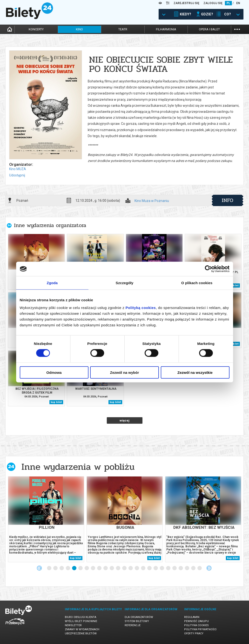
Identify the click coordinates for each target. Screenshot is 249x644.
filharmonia (166, 29)
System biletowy (137, 621)
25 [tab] (200, 568)
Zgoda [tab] (52, 283)
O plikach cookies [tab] (197, 283)
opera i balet (209, 29)
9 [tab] (100, 568)
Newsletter (73, 625)
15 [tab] (137, 568)
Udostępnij (17, 175)
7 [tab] (87, 568)
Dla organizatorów (139, 617)
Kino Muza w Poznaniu (152, 201)
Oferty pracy (194, 634)
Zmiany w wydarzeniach (82, 629)
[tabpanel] (46, 519)
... (237, 29)
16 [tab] (143, 568)
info (228, 200)
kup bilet (233, 285)
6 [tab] (81, 568)
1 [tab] (49, 568)
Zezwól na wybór (124, 372)
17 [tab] (150, 568)
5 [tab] (74, 568)
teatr (123, 29)
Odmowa (54, 372)
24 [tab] (194, 568)
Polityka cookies (196, 625)
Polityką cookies (141, 307)
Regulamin (192, 617)
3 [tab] (62, 568)
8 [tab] (93, 568)
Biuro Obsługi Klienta (81, 617)
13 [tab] (125, 568)
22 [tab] (181, 568)
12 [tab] (118, 568)
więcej (124, 420)
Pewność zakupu (196, 621)
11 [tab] (112, 568)
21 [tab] (175, 568)
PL (228, 3)
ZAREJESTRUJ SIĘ (186, 3)
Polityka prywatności (200, 629)
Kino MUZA (18, 169)
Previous (39, 568)
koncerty (36, 29)
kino (79, 29)
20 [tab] (168, 568)
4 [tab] (68, 568)
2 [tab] (56, 568)
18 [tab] (156, 568)
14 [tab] (131, 568)
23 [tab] (187, 568)
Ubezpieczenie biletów (81, 634)
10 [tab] (106, 568)
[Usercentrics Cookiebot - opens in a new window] (208, 269)
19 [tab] (162, 568)
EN (238, 3)
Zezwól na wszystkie (195, 372)
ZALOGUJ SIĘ (213, 3)
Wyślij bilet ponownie (81, 621)
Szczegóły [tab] (124, 283)
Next (209, 568)
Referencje (133, 625)
